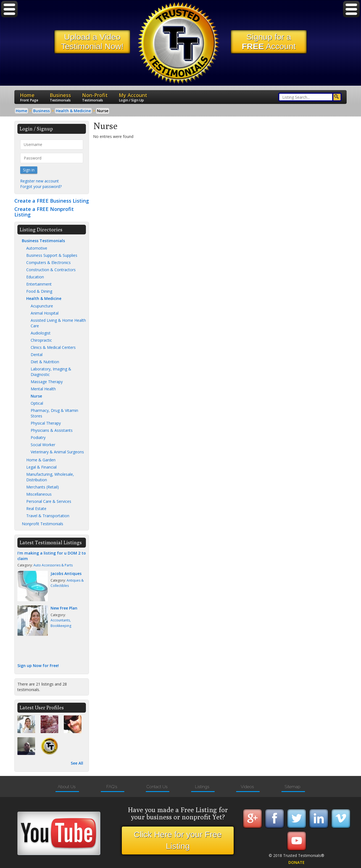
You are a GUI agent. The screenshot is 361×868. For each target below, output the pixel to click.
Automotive (37, 248)
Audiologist (41, 333)
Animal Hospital (45, 313)
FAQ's (112, 787)
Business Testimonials (43, 241)
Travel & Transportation (48, 516)
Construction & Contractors (51, 270)
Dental (37, 355)
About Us (67, 787)
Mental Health (43, 389)
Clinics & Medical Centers (53, 347)
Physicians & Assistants (52, 430)
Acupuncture (42, 306)
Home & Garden (41, 460)
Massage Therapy (47, 382)
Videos (247, 787)
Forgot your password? (41, 186)
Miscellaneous (39, 494)
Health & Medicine (44, 298)
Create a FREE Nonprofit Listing (44, 212)
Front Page (29, 100)
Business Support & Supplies (52, 255)
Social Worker (43, 445)
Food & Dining (39, 291)
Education (35, 277)
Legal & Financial (41, 467)
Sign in (29, 170)
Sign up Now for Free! (38, 666)
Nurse (36, 396)
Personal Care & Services (49, 501)
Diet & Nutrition (45, 362)
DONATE (297, 862)
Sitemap (293, 787)
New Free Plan (64, 608)
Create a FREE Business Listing (52, 201)
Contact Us (157, 787)
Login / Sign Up (131, 100)
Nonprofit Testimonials (43, 524)
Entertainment (39, 284)
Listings (202, 787)
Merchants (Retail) (43, 487)
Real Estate (36, 508)
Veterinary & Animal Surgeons (57, 452)
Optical (37, 403)
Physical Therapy (46, 423)
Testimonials (60, 100)
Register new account (39, 181)
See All (77, 763)
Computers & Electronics (48, 262)
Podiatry (38, 437)
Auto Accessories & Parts (53, 565)
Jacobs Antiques (66, 573)
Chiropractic (41, 340)
